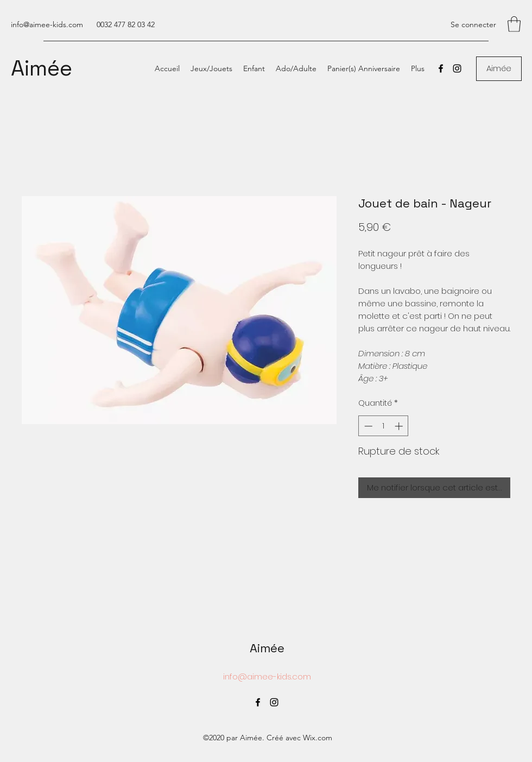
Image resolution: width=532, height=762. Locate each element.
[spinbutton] (384, 426)
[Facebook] (441, 68)
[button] (514, 24)
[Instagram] (457, 68)
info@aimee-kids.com (47, 24)
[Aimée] (499, 69)
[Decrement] (367, 426)
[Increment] (400, 426)
